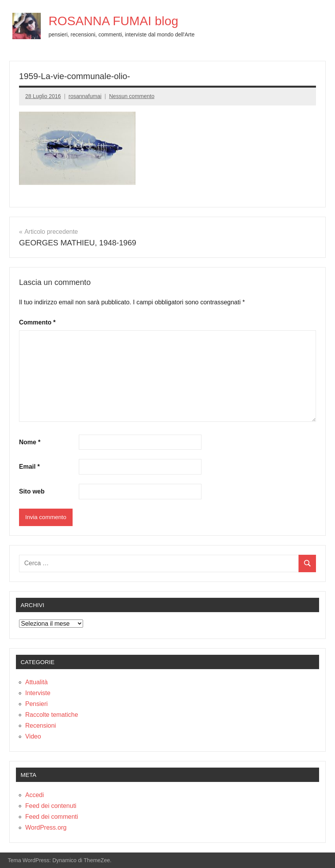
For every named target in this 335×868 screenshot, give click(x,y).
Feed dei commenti (52, 817)
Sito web (32, 491)
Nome (30, 442)
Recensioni (41, 726)
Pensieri (36, 704)
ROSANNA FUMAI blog (113, 21)
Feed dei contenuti (51, 806)
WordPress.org (46, 827)
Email (29, 467)
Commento (37, 322)
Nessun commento (132, 96)
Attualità (36, 682)
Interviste (38, 693)
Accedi (35, 795)
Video (33, 736)
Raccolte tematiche (52, 715)
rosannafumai (85, 96)
